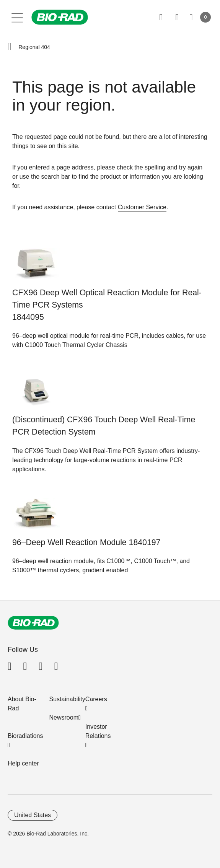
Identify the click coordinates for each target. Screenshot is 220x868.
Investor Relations (98, 731)
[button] (10, 47)
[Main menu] (17, 17)
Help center (23, 763)
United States (33, 815)
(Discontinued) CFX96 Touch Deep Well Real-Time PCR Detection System (104, 426)
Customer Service (142, 207)
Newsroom (64, 717)
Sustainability (67, 699)
